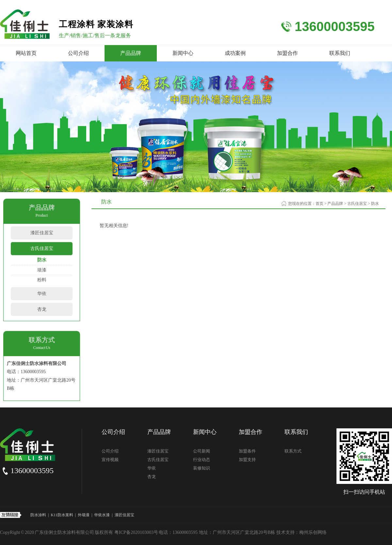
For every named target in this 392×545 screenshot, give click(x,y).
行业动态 (202, 460)
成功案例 (235, 53)
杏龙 (42, 309)
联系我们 (340, 53)
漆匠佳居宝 (42, 233)
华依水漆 (102, 515)
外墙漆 (84, 515)
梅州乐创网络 (313, 532)
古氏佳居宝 (42, 248)
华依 (42, 294)
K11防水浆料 (62, 515)
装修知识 (202, 468)
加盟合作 (287, 53)
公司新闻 (202, 451)
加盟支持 (247, 460)
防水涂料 (38, 515)
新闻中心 (183, 53)
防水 (42, 260)
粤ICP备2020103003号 (136, 532)
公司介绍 (78, 53)
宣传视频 (110, 460)
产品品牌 (131, 53)
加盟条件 (247, 451)
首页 (319, 204)
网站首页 (26, 53)
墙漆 (42, 270)
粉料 (42, 280)
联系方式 (293, 451)
